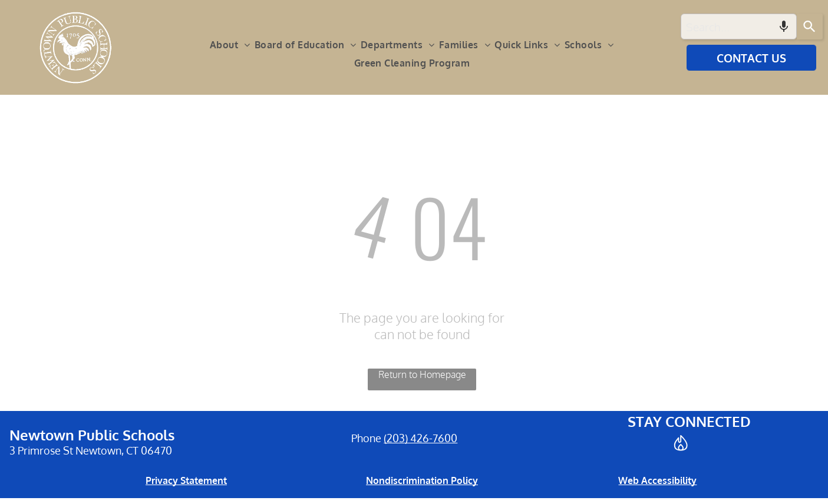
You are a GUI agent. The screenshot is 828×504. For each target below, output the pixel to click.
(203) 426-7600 (420, 438)
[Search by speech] (784, 26)
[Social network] (681, 444)
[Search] (810, 26)
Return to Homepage (422, 374)
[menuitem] (232, 45)
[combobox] (739, 26)
